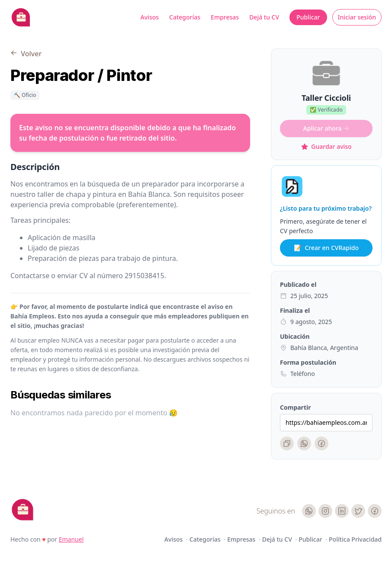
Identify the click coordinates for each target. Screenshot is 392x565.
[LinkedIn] (342, 511)
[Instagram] (325, 511)
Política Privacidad (355, 539)
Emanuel (71, 539)
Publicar (308, 17)
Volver (26, 54)
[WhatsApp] (304, 443)
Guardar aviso (326, 146)
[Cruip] (22, 510)
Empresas (225, 17)
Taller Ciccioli (326, 98)
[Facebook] (321, 443)
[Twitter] (358, 511)
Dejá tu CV (264, 17)
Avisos (150, 17)
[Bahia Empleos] (21, 17)
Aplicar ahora (326, 128)
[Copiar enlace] (287, 443)
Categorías (185, 17)
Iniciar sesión (357, 17)
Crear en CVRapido (326, 248)
